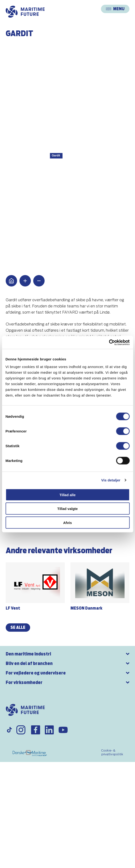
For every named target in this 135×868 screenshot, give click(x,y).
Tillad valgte (67, 509)
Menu (115, 9)
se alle (18, 628)
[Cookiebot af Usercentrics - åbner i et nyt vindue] (109, 342)
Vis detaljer (111, 480)
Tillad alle (67, 495)
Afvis (67, 522)
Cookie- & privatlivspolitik (112, 752)
